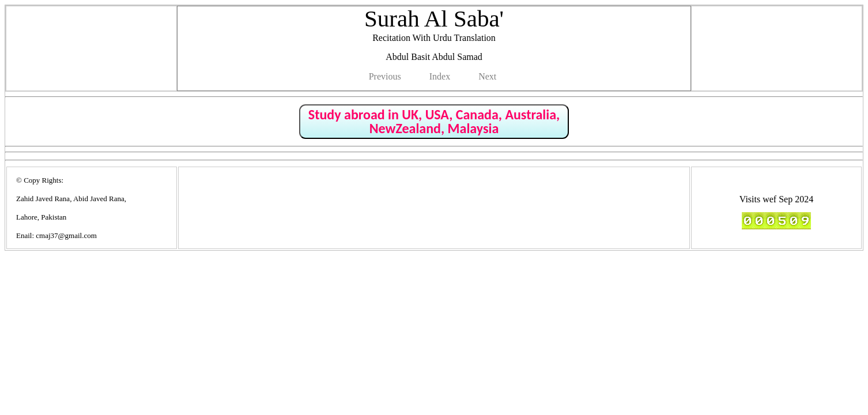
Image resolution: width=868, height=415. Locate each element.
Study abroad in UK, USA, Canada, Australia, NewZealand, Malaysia (434, 121)
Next (487, 76)
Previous (385, 76)
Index (440, 76)
